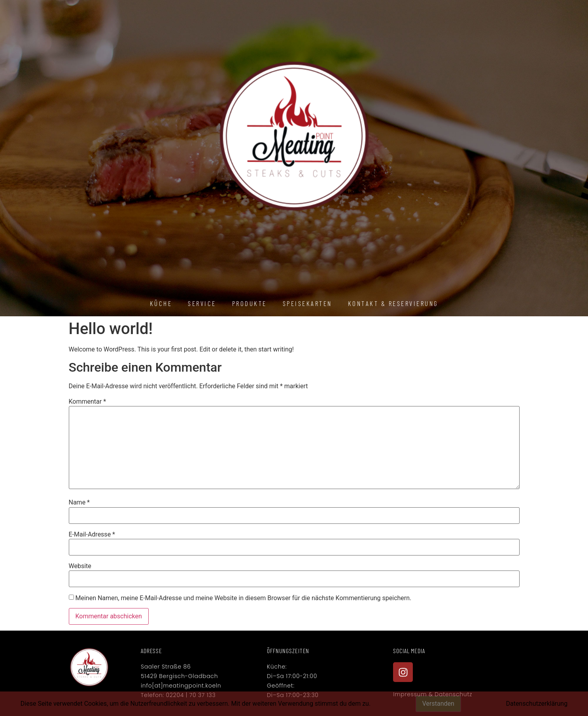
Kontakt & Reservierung (393, 303)
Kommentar (88, 402)
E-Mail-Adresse (92, 535)
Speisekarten (307, 303)
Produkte (250, 303)
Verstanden (438, 704)
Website (80, 566)
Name (79, 503)
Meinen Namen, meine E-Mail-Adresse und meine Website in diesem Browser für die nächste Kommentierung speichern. (243, 598)
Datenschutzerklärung (537, 704)
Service (202, 303)
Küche (161, 303)
